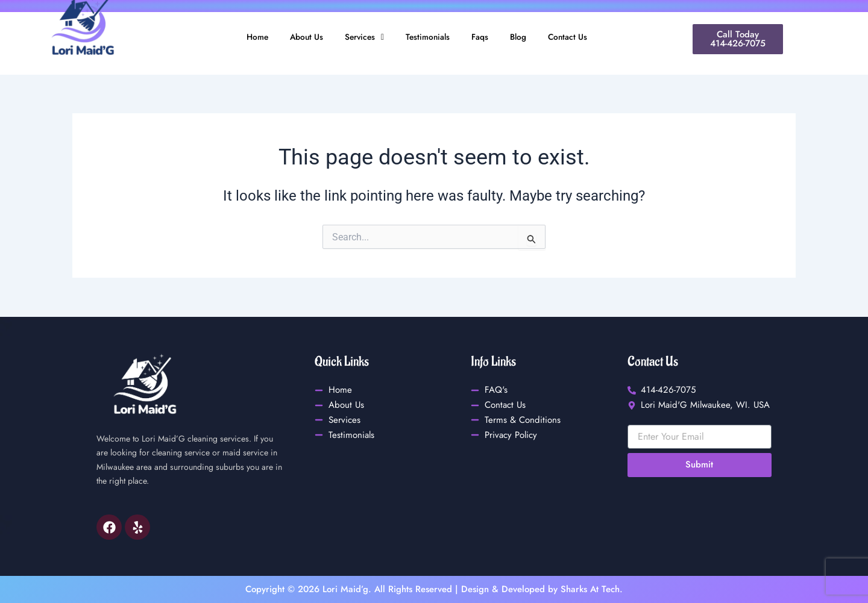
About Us (301, 37)
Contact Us (575, 37)
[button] (362, 38)
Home (249, 37)
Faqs (483, 37)
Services (362, 37)
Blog (523, 37)
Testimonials (428, 37)
